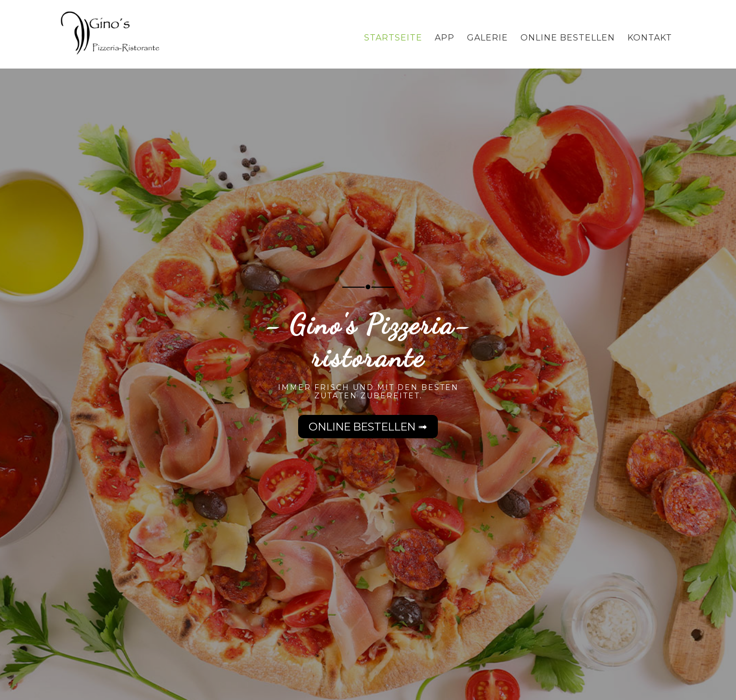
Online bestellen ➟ (368, 427)
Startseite (393, 38)
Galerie (487, 38)
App (445, 38)
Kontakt (650, 38)
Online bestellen (568, 38)
